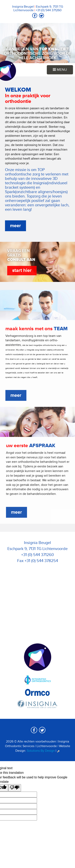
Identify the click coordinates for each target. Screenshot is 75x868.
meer (15, 226)
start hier (21, 270)
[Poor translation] (15, 788)
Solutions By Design (41, 751)
